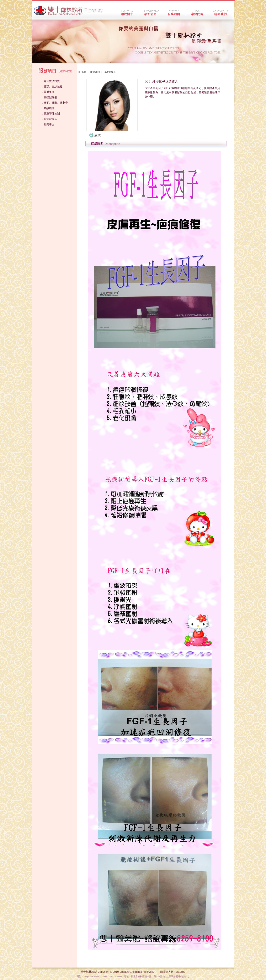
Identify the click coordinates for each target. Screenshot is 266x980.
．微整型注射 (49, 97)
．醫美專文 (48, 124)
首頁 (84, 72)
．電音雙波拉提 (50, 81)
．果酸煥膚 (48, 108)
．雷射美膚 (48, 92)
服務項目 (95, 72)
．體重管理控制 (50, 114)
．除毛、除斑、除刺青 (54, 103)
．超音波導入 (49, 119)
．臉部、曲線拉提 (52, 86)
